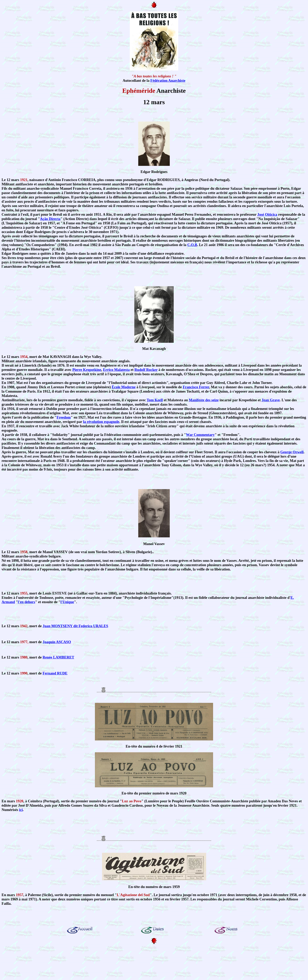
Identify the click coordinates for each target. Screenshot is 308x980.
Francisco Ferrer (196, 387)
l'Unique (67, 602)
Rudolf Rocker (146, 370)
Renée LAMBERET (58, 657)
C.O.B (192, 245)
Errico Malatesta (116, 370)
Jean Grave (271, 400)
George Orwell (292, 452)
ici (21, 810)
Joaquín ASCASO (57, 642)
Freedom (64, 417)
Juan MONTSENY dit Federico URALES (75, 626)
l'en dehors (27, 602)
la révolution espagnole (101, 422)
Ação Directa (50, 219)
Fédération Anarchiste (168, 80)
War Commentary (200, 435)
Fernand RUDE (55, 673)
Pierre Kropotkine (87, 370)
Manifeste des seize (204, 400)
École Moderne (124, 387)
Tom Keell (155, 400)
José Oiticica (267, 214)
